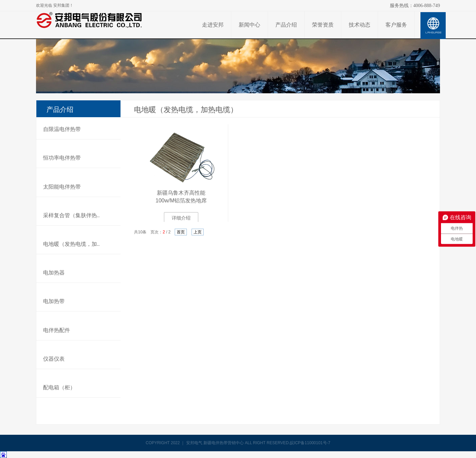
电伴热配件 (57, 330)
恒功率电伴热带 (62, 158)
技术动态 (360, 25)
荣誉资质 (323, 25)
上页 (198, 232)
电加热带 (54, 301)
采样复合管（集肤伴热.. (71, 215)
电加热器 (54, 273)
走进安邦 (213, 25)
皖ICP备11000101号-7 (310, 443)
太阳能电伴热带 (62, 187)
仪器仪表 (54, 359)
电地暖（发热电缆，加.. (71, 244)
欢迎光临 (55, 5)
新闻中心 (249, 25)
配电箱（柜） (59, 387)
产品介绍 (286, 25)
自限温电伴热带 (62, 129)
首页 (181, 232)
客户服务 (396, 25)
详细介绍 (181, 218)
